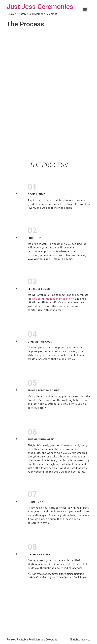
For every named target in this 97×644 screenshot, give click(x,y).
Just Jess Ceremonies (40, 7)
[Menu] (85, 9)
